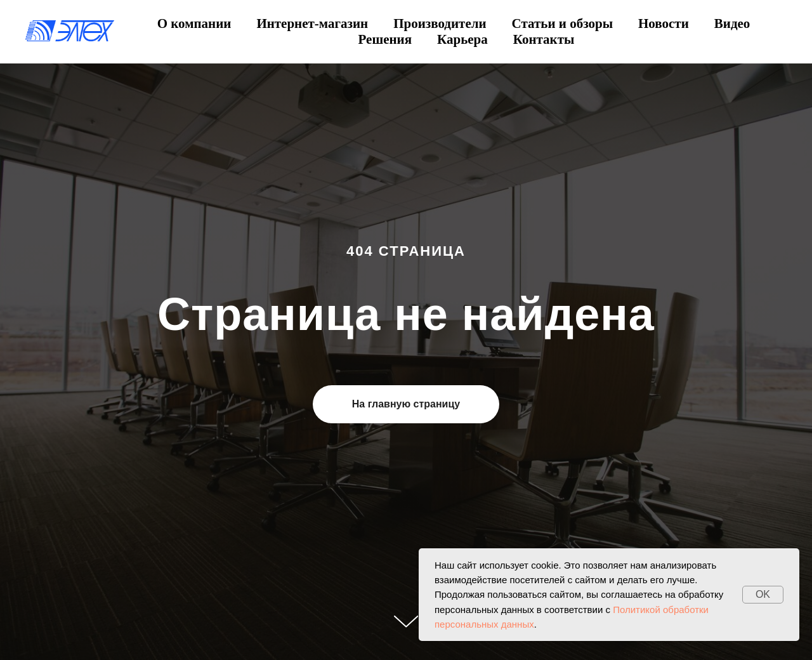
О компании (194, 23)
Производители (440, 23)
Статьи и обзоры (562, 23)
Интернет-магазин (312, 23)
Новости (664, 23)
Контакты (544, 39)
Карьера (462, 39)
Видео (732, 23)
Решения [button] (385, 39)
